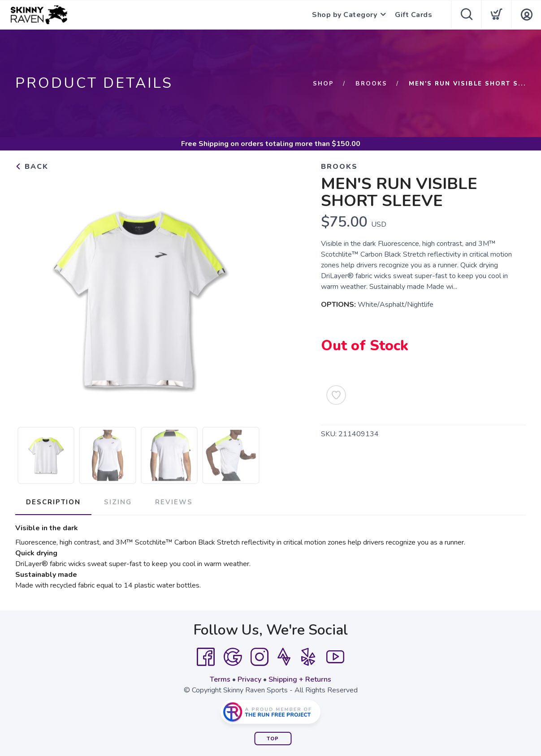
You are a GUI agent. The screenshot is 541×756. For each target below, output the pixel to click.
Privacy (249, 679)
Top (273, 739)
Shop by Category (344, 15)
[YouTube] (335, 657)
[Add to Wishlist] (336, 395)
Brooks (371, 84)
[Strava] (284, 657)
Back (32, 167)
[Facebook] (206, 657)
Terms (220, 679)
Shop (323, 84)
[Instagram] (260, 657)
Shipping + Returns (300, 679)
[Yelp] (308, 657)
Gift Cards (413, 15)
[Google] (233, 657)
